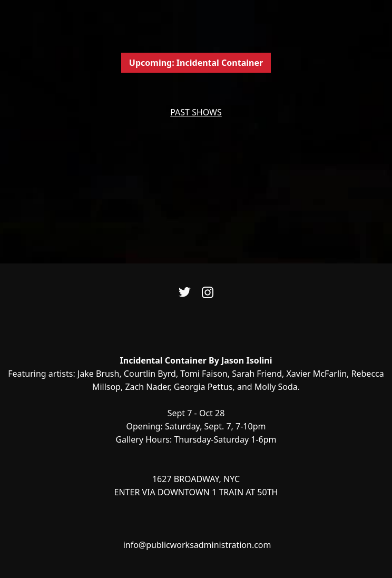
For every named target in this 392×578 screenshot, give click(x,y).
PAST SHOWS (196, 112)
